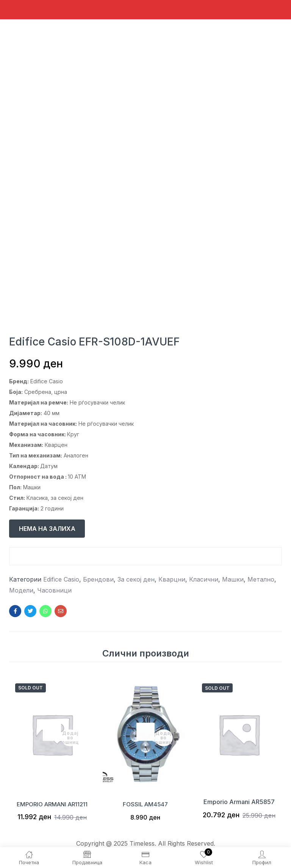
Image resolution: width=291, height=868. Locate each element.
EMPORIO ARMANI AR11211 (52, 802)
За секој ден (136, 579)
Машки (233, 579)
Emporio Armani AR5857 (239, 802)
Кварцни (172, 579)
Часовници (54, 590)
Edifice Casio (61, 579)
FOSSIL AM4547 (145, 802)
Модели (21, 590)
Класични (204, 579)
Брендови (98, 579)
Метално (261, 579)
